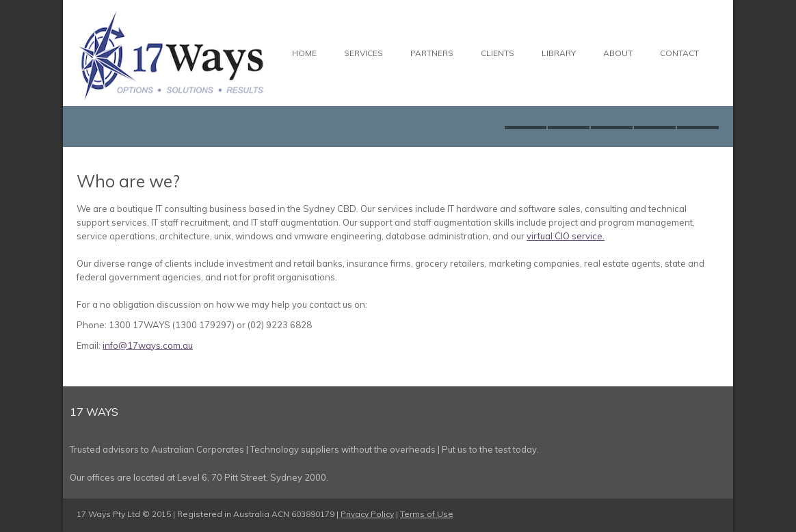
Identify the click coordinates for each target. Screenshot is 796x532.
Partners (432, 53)
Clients (497, 53)
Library (559, 53)
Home (304, 53)
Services (363, 53)
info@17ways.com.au (148, 345)
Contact (679, 53)
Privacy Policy (367, 514)
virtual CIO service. (566, 236)
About (618, 53)
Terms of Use (427, 514)
